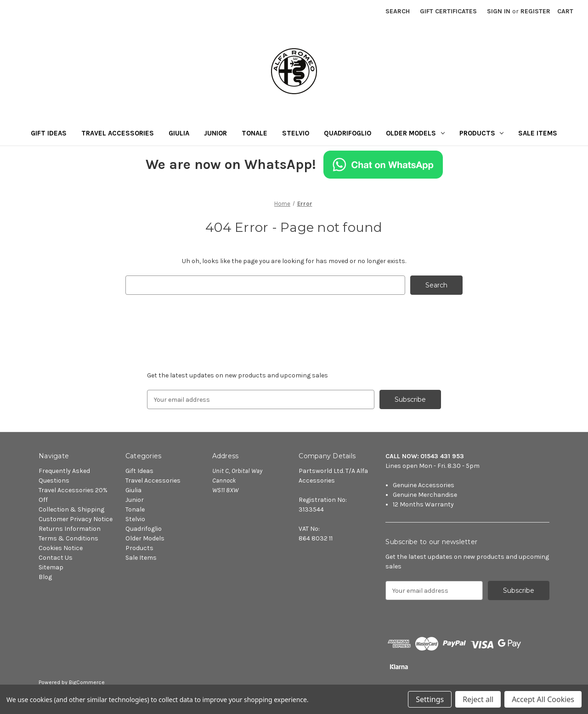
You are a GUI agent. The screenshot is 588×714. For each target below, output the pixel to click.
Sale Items (538, 133)
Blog (45, 577)
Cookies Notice (61, 548)
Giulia (179, 133)
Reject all (478, 699)
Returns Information (70, 529)
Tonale (254, 133)
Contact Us (56, 558)
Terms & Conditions (68, 538)
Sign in (499, 11)
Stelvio (296, 133)
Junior (215, 133)
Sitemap (51, 567)
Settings (430, 699)
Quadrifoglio (348, 133)
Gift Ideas (49, 133)
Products (482, 133)
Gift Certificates (448, 11)
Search (398, 11)
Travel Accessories (118, 133)
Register (535, 11)
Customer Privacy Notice (76, 519)
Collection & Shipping (71, 509)
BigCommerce (87, 682)
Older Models (415, 133)
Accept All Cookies (543, 699)
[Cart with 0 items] (565, 11)
